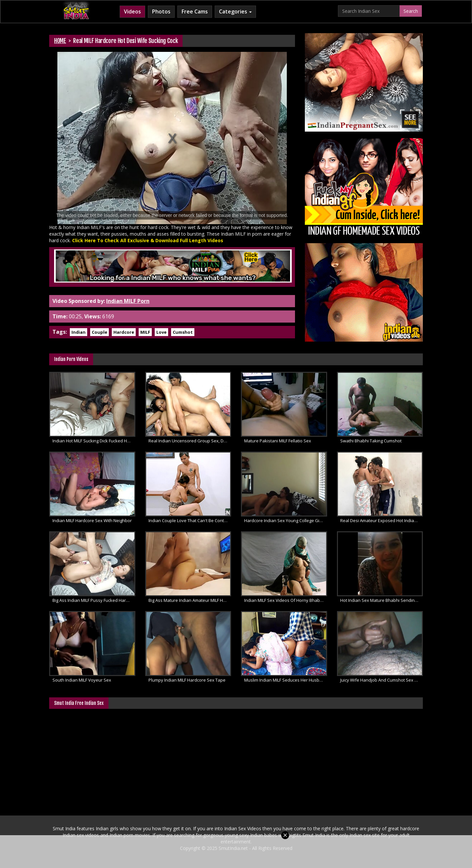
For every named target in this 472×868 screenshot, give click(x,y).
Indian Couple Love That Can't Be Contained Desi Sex (190, 520)
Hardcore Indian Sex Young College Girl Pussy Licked (286, 520)
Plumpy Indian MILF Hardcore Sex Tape (187, 680)
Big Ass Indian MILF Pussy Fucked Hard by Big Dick (94, 600)
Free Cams (195, 11)
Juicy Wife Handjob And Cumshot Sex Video (382, 680)
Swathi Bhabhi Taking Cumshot (371, 441)
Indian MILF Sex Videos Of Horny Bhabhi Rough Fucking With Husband (286, 600)
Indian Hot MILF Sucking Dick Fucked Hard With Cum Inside (94, 441)
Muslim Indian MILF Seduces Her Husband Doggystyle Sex (286, 680)
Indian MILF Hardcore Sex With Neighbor (92, 520)
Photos (161, 11)
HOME (60, 41)
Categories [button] (235, 11)
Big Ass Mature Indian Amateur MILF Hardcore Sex (190, 600)
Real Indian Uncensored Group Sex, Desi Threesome (190, 441)
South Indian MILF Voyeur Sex (82, 680)
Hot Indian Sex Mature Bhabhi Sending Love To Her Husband (382, 600)
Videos (132, 11)
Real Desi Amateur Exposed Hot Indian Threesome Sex (382, 520)
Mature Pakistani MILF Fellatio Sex (278, 441)
